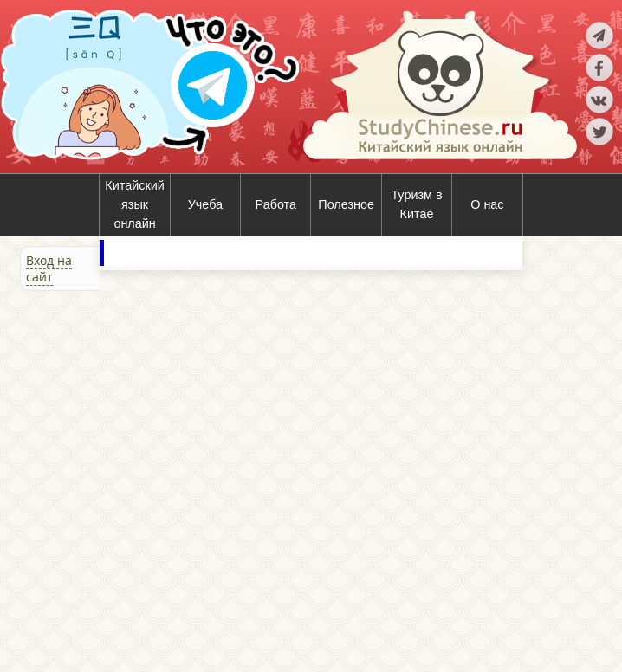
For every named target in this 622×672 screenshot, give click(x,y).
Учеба (205, 204)
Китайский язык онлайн (134, 204)
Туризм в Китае (416, 204)
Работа (276, 204)
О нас (487, 204)
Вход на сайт (49, 268)
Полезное (346, 204)
